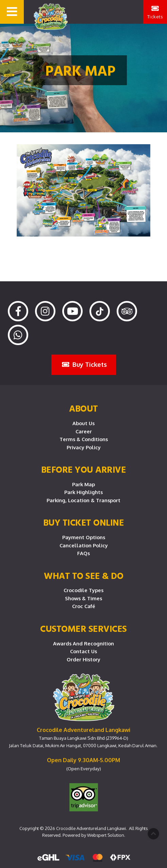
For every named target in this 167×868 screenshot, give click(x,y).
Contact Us (83, 651)
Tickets (155, 12)
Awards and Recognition (83, 643)
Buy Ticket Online (84, 522)
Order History (83, 659)
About (83, 408)
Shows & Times (83, 598)
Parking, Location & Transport (83, 500)
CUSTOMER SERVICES (83, 628)
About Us (83, 423)
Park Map (83, 484)
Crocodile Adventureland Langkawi (91, 828)
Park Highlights (83, 492)
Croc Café (84, 606)
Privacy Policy (84, 447)
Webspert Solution (106, 835)
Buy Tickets (84, 364)
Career (84, 431)
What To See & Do (83, 575)
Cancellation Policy (84, 545)
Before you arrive (84, 469)
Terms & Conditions (84, 439)
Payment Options (84, 537)
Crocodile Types (83, 590)
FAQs (83, 553)
